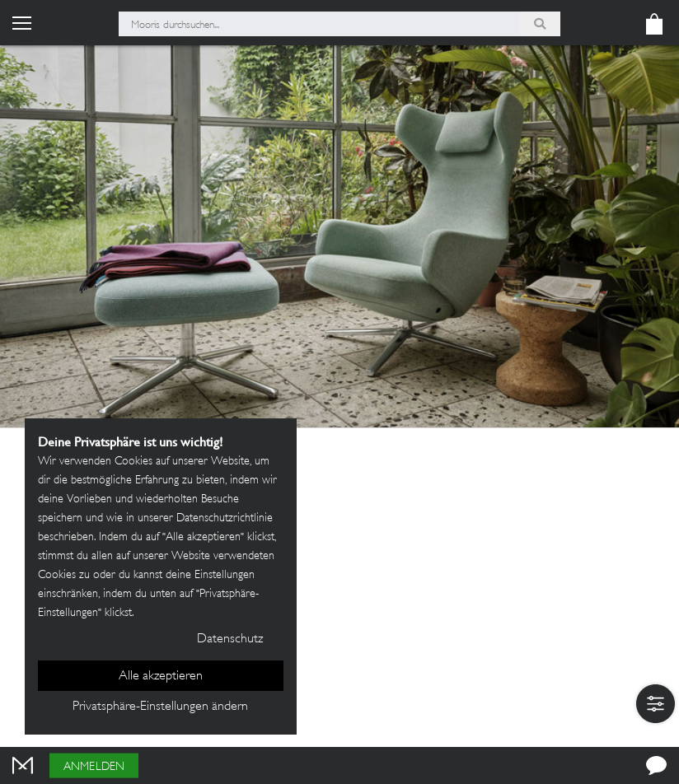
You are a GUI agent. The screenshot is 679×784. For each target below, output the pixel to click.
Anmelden (94, 767)
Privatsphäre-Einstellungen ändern (160, 707)
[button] (656, 704)
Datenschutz (230, 639)
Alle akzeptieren (161, 677)
